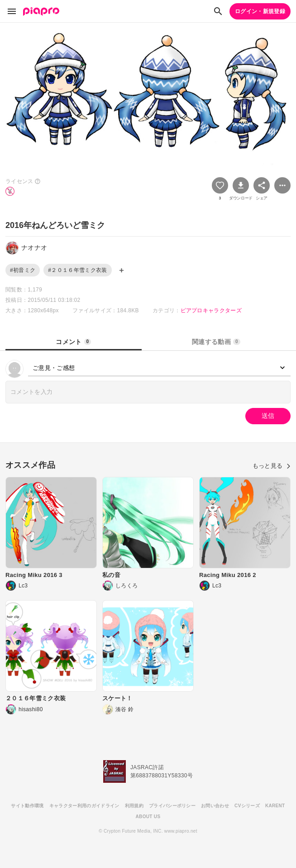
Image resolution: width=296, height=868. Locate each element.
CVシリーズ (247, 806)
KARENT (275, 806)
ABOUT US (148, 817)
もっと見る (272, 466)
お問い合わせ (215, 806)
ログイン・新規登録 (260, 11)
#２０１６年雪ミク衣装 (77, 270)
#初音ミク (23, 270)
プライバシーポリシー (172, 806)
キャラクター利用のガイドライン (84, 806)
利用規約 (134, 806)
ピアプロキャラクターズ (211, 310)
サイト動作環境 (27, 806)
